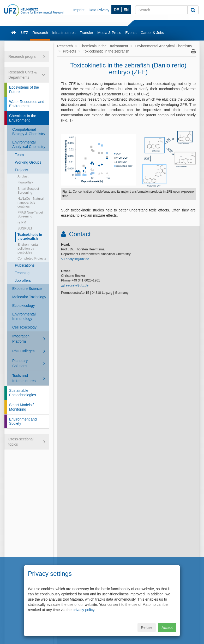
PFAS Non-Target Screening (30, 214)
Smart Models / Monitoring (21, 407)
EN (126, 10)
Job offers (23, 280)
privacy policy (83, 610)
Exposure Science (27, 289)
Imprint (79, 10)
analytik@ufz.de (77, 259)
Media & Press (109, 33)
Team (19, 155)
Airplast (23, 176)
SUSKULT (25, 228)
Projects (22, 170)
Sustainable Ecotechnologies (23, 393)
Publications (25, 265)
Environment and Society (23, 421)
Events (131, 33)
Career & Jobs (152, 33)
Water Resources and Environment (27, 104)
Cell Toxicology (24, 327)
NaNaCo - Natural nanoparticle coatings (31, 203)
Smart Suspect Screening (28, 191)
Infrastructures (64, 33)
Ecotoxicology (23, 306)
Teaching (22, 273)
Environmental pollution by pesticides (28, 249)
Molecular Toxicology (29, 297)
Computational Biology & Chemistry (29, 132)
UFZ (25, 33)
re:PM (22, 222)
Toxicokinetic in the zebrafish (30, 237)
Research (40, 33)
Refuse (147, 628)
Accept (167, 628)
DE (116, 10)
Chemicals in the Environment (23, 118)
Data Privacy (99, 10)
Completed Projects (32, 258)
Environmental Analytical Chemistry (29, 144)
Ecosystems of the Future (24, 90)
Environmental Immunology (24, 316)
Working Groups (28, 162)
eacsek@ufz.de (77, 285)
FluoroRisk (25, 182)
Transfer (87, 33)
